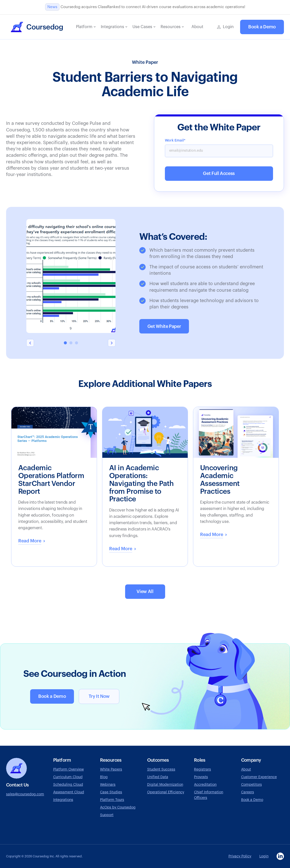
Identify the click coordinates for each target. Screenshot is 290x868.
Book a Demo (262, 27)
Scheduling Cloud (68, 785)
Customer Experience (259, 777)
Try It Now (99, 696)
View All (145, 591)
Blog (104, 777)
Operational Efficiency (166, 792)
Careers (248, 792)
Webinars (108, 785)
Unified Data (158, 777)
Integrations (63, 800)
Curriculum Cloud (68, 777)
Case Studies (111, 792)
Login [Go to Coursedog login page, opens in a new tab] (264, 856)
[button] (86, 27)
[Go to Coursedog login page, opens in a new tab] (225, 27)
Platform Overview (69, 770)
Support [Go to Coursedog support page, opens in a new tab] (107, 815)
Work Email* (175, 141)
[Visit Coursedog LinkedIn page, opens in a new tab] (280, 856)
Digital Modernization (165, 785)
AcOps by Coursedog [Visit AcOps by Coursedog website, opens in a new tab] (118, 807)
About (246, 770)
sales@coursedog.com (25, 794)
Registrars (202, 770)
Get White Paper (164, 326)
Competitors (252, 785)
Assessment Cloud (69, 792)
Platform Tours (112, 800)
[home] (37, 27)
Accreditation (205, 785)
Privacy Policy (240, 856)
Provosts (201, 777)
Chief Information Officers (209, 795)
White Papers (111, 770)
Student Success (161, 770)
